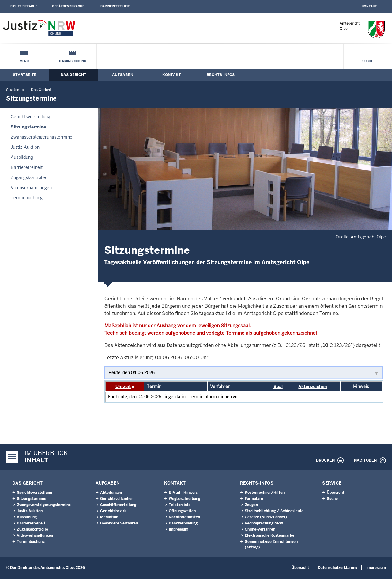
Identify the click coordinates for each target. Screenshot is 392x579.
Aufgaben (123, 75)
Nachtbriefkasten (184, 517)
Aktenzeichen (313, 387)
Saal (278, 387)
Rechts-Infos (221, 75)
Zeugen (251, 505)
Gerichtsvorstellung (30, 117)
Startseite (25, 75)
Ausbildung (22, 157)
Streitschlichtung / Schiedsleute (274, 511)
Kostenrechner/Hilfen (265, 493)
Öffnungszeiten (182, 511)
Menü (24, 61)
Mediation (109, 517)
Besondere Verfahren (119, 523)
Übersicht (335, 493)
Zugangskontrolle (28, 177)
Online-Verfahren (260, 529)
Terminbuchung (72, 61)
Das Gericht (73, 75)
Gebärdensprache (68, 6)
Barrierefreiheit (115, 6)
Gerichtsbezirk (113, 511)
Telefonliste (180, 505)
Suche (368, 61)
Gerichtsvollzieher (117, 499)
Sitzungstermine (28, 127)
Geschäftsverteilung (118, 505)
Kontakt (369, 6)
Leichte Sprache (23, 6)
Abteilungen (111, 493)
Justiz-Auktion (25, 147)
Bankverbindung (183, 523)
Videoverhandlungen (31, 188)
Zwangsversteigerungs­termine (41, 137)
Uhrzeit (123, 387)
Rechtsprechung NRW (264, 523)
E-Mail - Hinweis (183, 493)
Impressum (179, 529)
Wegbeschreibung (185, 499)
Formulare (254, 499)
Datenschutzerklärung (338, 568)
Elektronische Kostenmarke (269, 535)
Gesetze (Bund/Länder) (266, 517)
